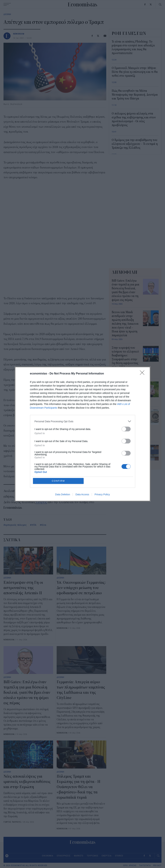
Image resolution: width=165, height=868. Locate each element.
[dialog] (83, 434)
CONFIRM (58, 481)
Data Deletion (63, 494)
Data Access (82, 494)
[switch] (126, 429)
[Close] (143, 374)
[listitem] (83, 421)
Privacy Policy (102, 494)
